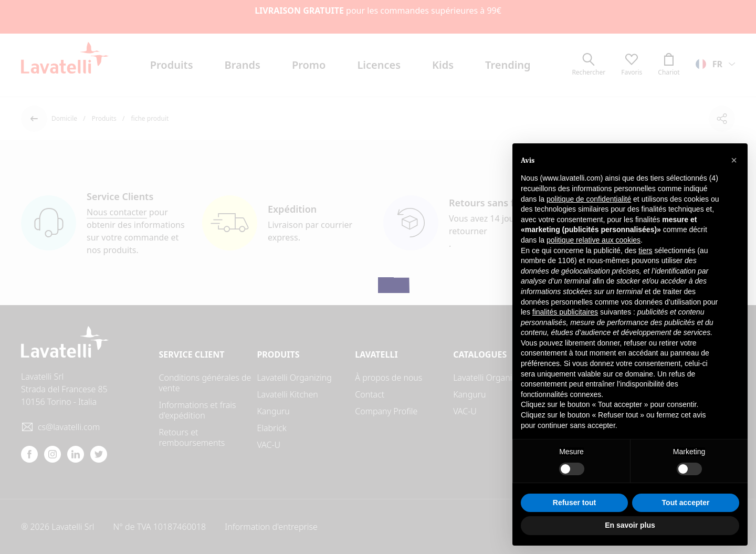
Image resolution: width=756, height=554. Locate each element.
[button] (734, 160)
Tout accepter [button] (686, 503)
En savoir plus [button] (630, 525)
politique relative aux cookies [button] (594, 240)
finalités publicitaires (565, 312)
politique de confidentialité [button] (589, 199)
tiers (645, 250)
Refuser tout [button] (574, 503)
